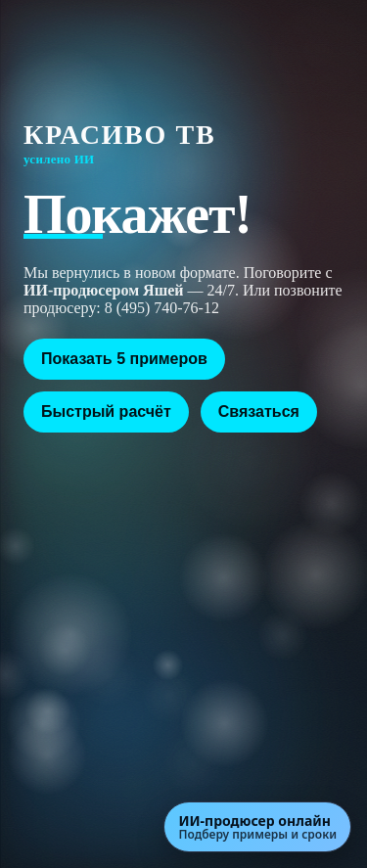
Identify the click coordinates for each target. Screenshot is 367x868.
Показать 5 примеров (124, 359)
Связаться (259, 411)
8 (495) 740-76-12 (162, 308)
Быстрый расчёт (106, 411)
